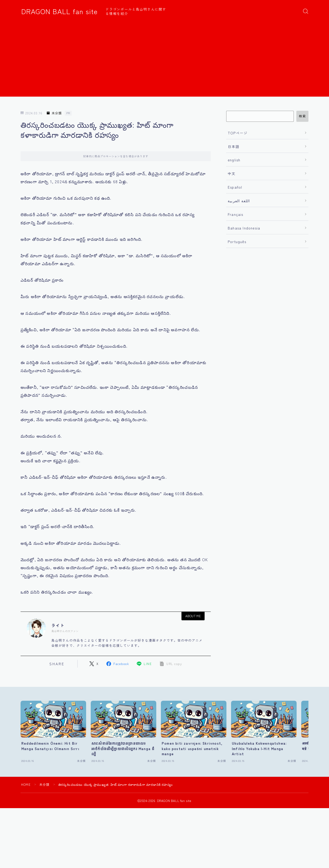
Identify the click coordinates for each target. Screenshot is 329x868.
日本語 (234, 146)
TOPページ (238, 133)
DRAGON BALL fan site (60, 11)
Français (236, 214)
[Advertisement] (164, 61)
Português (237, 242)
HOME (26, 784)
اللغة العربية (239, 201)
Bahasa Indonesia (244, 228)
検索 (302, 116)
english (234, 160)
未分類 (54, 113)
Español (235, 187)
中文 (232, 173)
